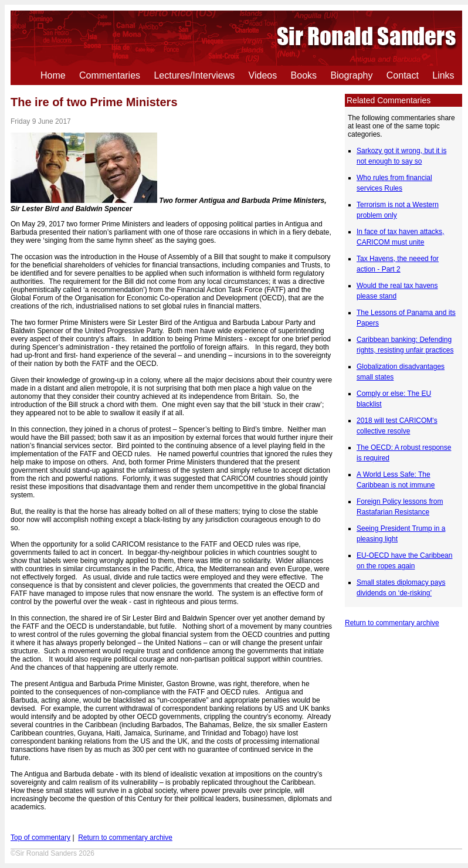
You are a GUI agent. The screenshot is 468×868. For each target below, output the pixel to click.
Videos (263, 75)
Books (304, 75)
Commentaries (110, 75)
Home (53, 75)
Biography (351, 75)
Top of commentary (40, 838)
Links (443, 75)
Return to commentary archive (392, 623)
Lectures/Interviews (194, 75)
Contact (403, 75)
